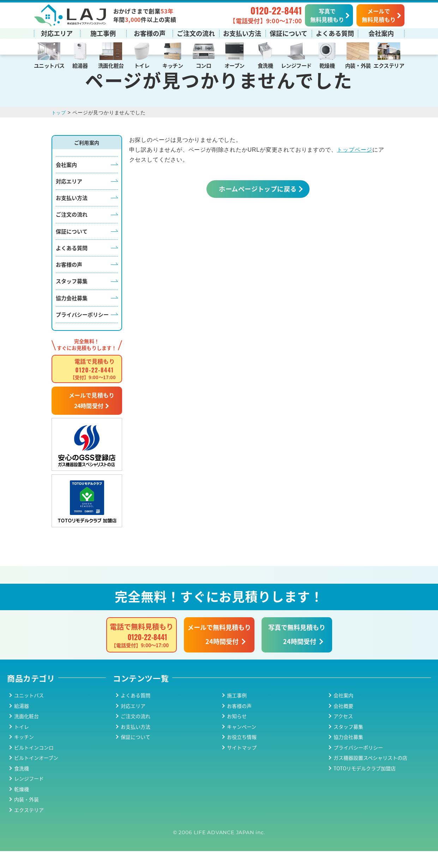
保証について (289, 33)
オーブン (235, 65)
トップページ (355, 167)
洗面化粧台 (111, 65)
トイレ (142, 65)
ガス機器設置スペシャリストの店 (370, 775)
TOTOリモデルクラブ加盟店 (365, 785)
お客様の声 (150, 33)
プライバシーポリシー (82, 331)
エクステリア (389, 65)
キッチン (173, 65)
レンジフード (296, 65)
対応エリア (57, 33)
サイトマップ (242, 764)
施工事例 (103, 33)
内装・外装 (358, 65)
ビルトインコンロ (34, 764)
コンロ (204, 65)
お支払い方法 (242, 33)
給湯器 (80, 65)
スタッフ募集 (72, 298)
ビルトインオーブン (36, 775)
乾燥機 (327, 65)
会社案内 (381, 33)
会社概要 (343, 723)
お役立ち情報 (242, 754)
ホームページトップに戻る (258, 206)
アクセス (343, 733)
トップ (59, 129)
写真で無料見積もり (327, 15)
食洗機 (265, 65)
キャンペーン (242, 743)
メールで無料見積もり (379, 15)
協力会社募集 (72, 315)
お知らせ (237, 733)
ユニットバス (49, 65)
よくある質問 (335, 33)
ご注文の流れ (196, 33)
